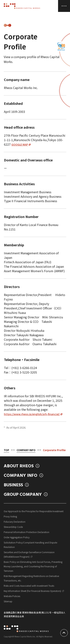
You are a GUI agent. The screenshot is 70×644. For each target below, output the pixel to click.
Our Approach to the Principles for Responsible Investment (34, 511)
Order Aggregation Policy (17, 537)
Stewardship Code (13, 527)
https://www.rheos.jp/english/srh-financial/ (32, 414)
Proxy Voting (10, 516)
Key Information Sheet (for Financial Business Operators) (32, 591)
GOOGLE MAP (20, 144)
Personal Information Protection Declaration (27, 532)
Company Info (26, 450)
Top (6, 450)
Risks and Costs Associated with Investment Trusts (29, 586)
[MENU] (64, 6)
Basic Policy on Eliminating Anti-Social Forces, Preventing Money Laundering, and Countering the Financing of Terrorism (33, 566)
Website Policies (12, 596)
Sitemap (8, 601)
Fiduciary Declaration (15, 522)
